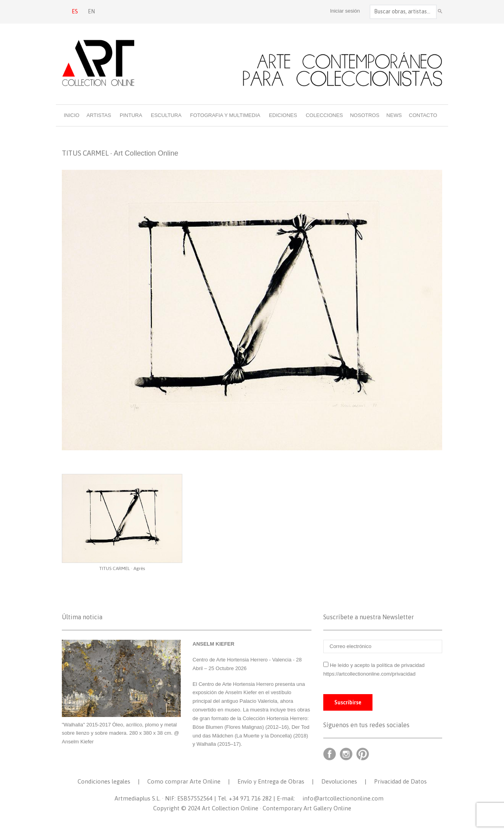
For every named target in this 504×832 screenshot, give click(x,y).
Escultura (166, 115)
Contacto (423, 115)
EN (91, 11)
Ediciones (283, 115)
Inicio (72, 115)
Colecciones (324, 115)
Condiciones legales (104, 781)
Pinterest (363, 754)
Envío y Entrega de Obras (271, 781)
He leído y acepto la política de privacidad (377, 665)
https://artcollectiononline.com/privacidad (370, 674)
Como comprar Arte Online (184, 781)
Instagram (346, 754)
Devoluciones (339, 781)
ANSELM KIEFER (213, 644)
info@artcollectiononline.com (343, 798)
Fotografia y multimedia (225, 115)
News (394, 115)
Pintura (131, 115)
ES (75, 11)
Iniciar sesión (345, 11)
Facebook (330, 754)
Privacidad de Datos (400, 781)
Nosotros (365, 115)
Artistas (99, 115)
